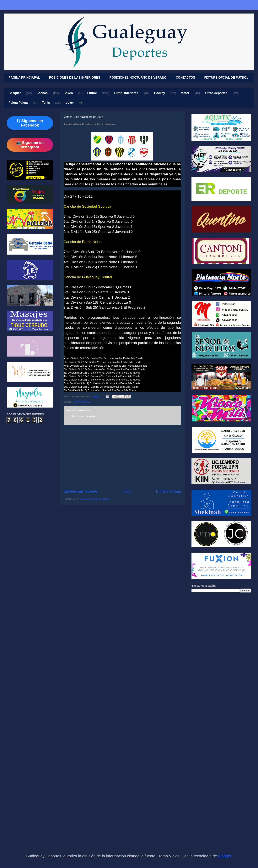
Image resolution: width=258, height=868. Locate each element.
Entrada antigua (169, 491)
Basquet (15, 93)
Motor (185, 93)
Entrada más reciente (80, 491)
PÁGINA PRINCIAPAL (24, 78)
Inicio (126, 491)
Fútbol (92, 93)
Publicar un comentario (84, 416)
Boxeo (68, 93)
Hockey (160, 93)
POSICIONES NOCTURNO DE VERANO (138, 78)
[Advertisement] (122, 457)
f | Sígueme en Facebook (30, 123)
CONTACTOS (185, 78)
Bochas (42, 93)
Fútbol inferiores (126, 93)
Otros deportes (216, 93)
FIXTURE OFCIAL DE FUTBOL (226, 78)
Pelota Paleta (18, 103)
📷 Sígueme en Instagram (30, 145)
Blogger (225, 856)
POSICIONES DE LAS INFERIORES (75, 78)
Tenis (46, 103)
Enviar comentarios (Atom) (94, 499)
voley (70, 103)
